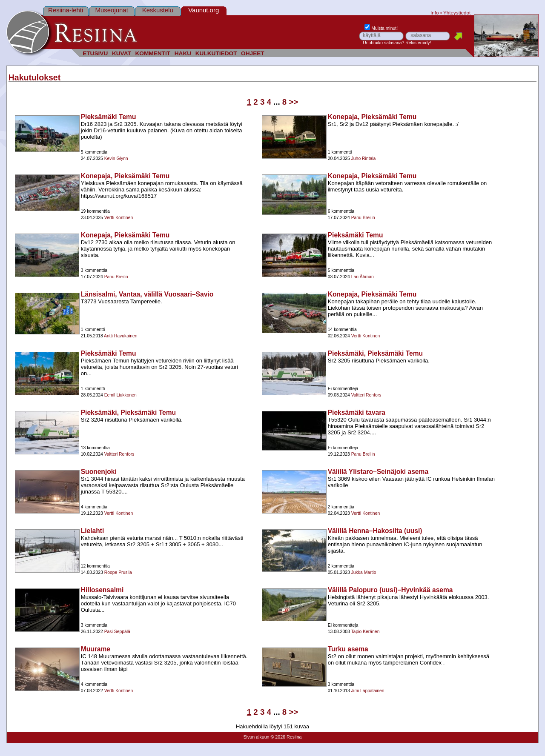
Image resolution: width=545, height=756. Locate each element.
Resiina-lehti (66, 10)
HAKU (183, 53)
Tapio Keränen (365, 632)
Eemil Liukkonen (120, 395)
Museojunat (112, 10)
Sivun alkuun (256, 737)
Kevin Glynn (116, 158)
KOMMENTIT (153, 53)
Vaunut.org (204, 10)
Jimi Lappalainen (368, 691)
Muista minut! (381, 28)
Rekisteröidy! (418, 43)
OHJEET (253, 53)
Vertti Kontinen (119, 218)
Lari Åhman (363, 277)
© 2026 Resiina (286, 737)
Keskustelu (158, 10)
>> (293, 102)
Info (435, 13)
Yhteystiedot (457, 13)
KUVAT (122, 53)
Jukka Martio (364, 572)
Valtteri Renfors (366, 395)
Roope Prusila (118, 572)
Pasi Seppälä (117, 632)
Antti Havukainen (121, 336)
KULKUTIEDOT (216, 53)
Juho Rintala (364, 158)
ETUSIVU (95, 53)
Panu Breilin (363, 218)
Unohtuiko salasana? (383, 43)
